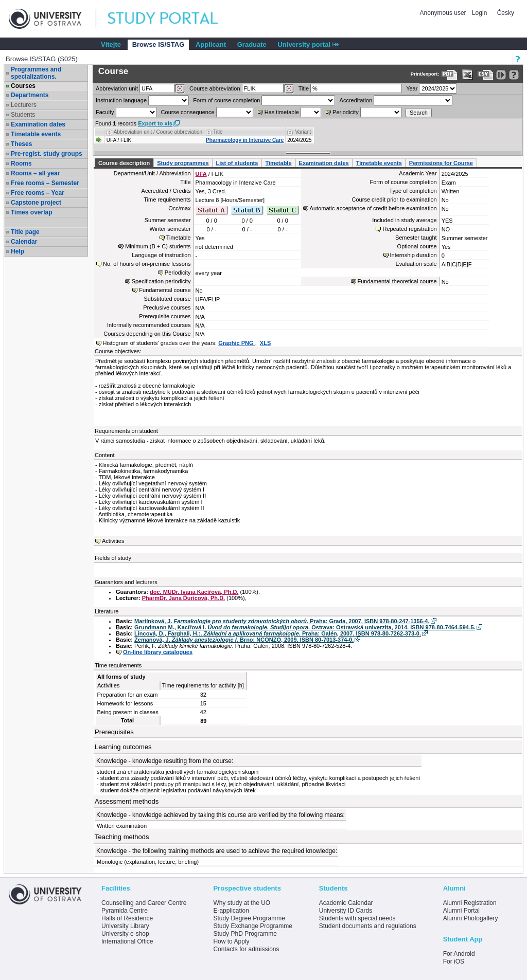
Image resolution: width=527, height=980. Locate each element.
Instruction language (121, 100)
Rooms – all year (35, 173)
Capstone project (36, 203)
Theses (21, 144)
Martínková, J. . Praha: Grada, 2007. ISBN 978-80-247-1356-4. (282, 621)
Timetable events (36, 134)
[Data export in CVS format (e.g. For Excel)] (486, 75)
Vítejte (111, 44)
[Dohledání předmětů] (289, 89)
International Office (127, 941)
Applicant (211, 44)
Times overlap (31, 212)
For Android (459, 954)
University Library (125, 926)
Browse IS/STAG (159, 44)
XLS (265, 343)
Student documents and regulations (368, 926)
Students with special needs (357, 918)
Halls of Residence (127, 918)
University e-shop (125, 934)
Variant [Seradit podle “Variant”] (303, 132)
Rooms (21, 164)
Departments (30, 95)
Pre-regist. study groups (47, 154)
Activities (113, 541)
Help (17, 251)
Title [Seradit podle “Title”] (218, 132)
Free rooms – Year (38, 193)
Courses (23, 86)
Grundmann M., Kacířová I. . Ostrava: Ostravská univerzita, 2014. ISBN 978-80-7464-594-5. (305, 627)
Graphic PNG (237, 343)
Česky (506, 13)
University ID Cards (346, 911)
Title (304, 88)
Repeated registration (409, 229)
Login (479, 13)
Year (412, 88)
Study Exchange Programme (252, 926)
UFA (201, 174)
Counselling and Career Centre (144, 903)
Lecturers (24, 105)
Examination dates (38, 124)
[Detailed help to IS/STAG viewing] (514, 75)
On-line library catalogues (158, 652)
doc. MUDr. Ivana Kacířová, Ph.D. (194, 592)
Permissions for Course (441, 163)
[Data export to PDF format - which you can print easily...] (450, 75)
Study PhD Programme (245, 934)
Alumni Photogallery (471, 918)
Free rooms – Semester (45, 183)
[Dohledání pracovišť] (180, 89)
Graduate (252, 44)
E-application (231, 911)
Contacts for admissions (246, 949)
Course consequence (188, 112)
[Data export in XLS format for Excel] (468, 75)
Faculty (105, 112)
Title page (25, 232)
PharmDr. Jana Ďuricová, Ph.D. (183, 598)
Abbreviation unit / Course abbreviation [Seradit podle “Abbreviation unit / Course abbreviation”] (158, 132)
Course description (124, 163)
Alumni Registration (470, 903)
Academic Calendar (346, 903)
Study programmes (183, 163)
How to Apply (231, 941)
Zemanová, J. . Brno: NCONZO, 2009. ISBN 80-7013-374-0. (244, 640)
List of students (237, 163)
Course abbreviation (215, 88)
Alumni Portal (461, 911)
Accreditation (356, 100)
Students (23, 115)
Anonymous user (444, 13)
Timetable (278, 163)
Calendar (24, 242)
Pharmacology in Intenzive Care (245, 140)
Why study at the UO (242, 903)
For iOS (454, 961)
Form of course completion (226, 100)
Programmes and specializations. (36, 73)
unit (117, 88)
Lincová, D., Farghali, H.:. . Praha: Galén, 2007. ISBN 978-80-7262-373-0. (278, 633)
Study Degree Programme (249, 918)
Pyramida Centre (125, 911)
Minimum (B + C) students (158, 246)
